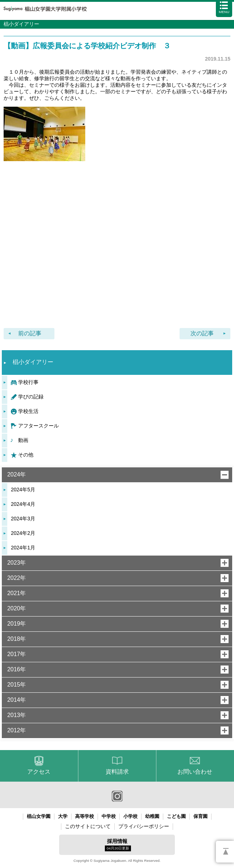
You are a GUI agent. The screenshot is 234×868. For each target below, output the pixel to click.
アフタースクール (38, 426)
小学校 (130, 816)
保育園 (200, 816)
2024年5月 (23, 490)
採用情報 (118, 845)
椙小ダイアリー (33, 362)
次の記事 (202, 333)
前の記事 (30, 333)
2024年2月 (23, 533)
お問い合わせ (195, 772)
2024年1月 (23, 548)
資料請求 (117, 772)
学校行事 (28, 382)
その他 (26, 455)
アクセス (39, 772)
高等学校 (85, 816)
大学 (63, 816)
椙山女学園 (39, 816)
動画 (23, 440)
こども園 (176, 816)
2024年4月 (23, 504)
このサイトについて (88, 826)
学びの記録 (31, 397)
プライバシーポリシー (144, 826)
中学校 (109, 816)
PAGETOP (225, 852)
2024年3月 (23, 519)
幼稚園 (152, 816)
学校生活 (28, 411)
